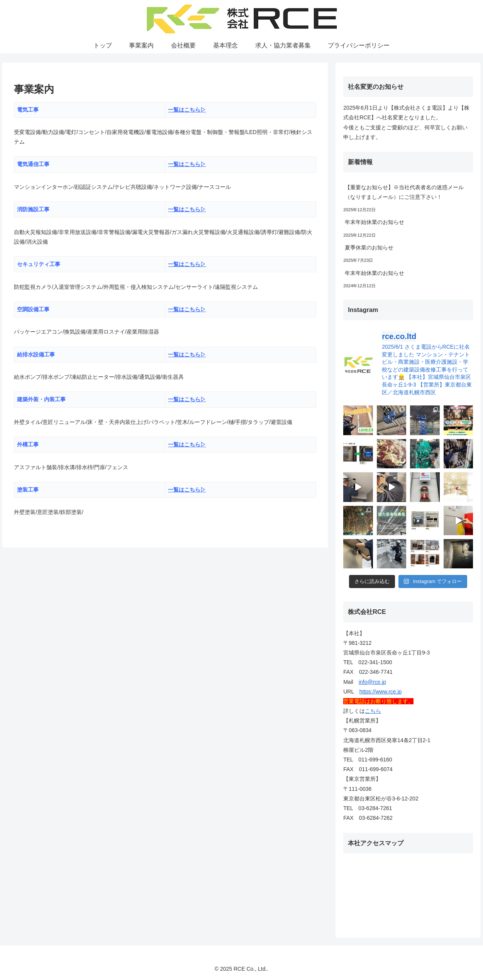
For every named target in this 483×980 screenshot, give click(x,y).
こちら (373, 711)
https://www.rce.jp (381, 692)
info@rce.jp (372, 682)
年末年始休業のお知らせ (375, 222)
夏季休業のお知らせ (369, 248)
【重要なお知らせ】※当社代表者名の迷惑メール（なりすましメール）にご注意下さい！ (404, 192)
